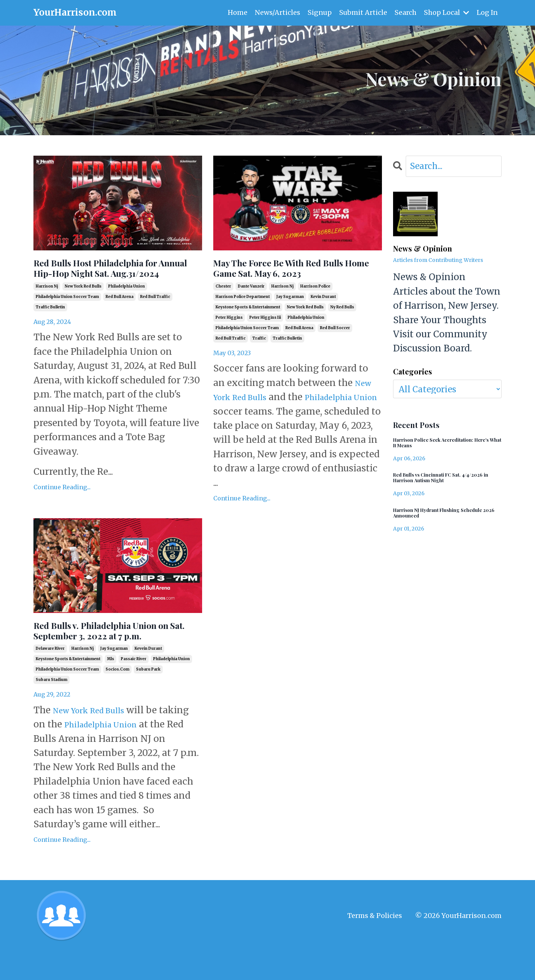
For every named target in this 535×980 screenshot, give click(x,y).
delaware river (50, 677)
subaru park (148, 697)
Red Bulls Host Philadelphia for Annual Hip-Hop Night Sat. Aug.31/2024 (114, 278)
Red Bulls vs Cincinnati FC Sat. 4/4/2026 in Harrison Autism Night (442, 483)
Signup (319, 12)
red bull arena (119, 316)
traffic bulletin (50, 327)
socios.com (117, 697)
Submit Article (363, 12)
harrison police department (243, 303)
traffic (259, 345)
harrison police (315, 293)
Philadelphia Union (140, 752)
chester (223, 293)
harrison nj (47, 306)
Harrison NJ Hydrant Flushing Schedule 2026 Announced (436, 521)
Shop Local (446, 12)
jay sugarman (290, 303)
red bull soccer (335, 334)
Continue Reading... (62, 507)
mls (111, 687)
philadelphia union (127, 306)
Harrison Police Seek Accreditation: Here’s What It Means (445, 445)
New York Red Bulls (96, 738)
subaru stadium (51, 708)
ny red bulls (342, 313)
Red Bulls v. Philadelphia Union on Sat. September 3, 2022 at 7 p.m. (114, 649)
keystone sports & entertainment (248, 313)
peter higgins (229, 324)
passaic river (134, 687)
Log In (487, 12)
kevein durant (148, 677)
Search (405, 12)
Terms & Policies (375, 944)
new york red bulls (83, 306)
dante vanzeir (251, 293)
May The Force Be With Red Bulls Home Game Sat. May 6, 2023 (297, 272)
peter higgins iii (265, 324)
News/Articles (276, 12)
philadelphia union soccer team (67, 316)
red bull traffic (155, 316)
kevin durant (323, 303)
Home (236, 12)
